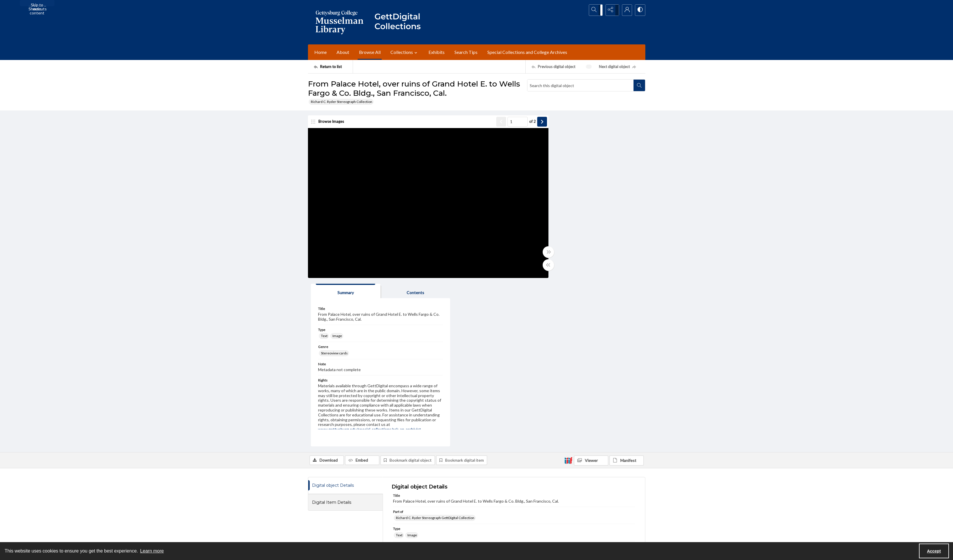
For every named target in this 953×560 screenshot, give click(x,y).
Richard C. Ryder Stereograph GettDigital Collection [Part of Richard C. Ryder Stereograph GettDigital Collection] (435, 350)
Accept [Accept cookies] (934, 551)
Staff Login (575, 497)
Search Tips (466, 52)
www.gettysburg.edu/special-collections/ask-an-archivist (543, 453)
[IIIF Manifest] (627, 293)
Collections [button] (405, 52)
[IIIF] (568, 293)
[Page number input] (502, 123)
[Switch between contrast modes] (640, 10)
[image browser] (330, 123)
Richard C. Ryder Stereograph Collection (342, 102)
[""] (400, 22)
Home (321, 52)
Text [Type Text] (549, 168)
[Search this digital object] (580, 85)
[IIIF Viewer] (591, 293)
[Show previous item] (486, 123)
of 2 (517, 122)
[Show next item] (527, 123)
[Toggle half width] (533, 266)
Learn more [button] (152, 551)
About (343, 52)
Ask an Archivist (320, 529)
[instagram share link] (443, 500)
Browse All (370, 52)
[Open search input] (596, 10)
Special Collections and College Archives (527, 52)
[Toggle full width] (533, 253)
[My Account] (625, 10)
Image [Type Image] (562, 168)
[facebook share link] (431, 500)
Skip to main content (37, 4)
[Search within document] (639, 85)
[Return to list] (333, 67)
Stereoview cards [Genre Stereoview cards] (559, 185)
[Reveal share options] (611, 10)
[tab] (563, 124)
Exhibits (437, 52)
